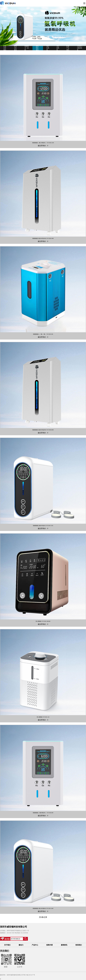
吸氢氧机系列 (37, 48)
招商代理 (49, 945)
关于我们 (7, 945)
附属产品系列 (68, 48)
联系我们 (79, 945)
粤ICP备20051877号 (29, 975)
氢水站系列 (48, 48)
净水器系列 (58, 48)
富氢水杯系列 (5, 48)
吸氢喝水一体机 (27, 48)
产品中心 (35, 945)
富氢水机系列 (15, 48)
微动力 (21, 945)
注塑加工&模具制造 (80, 48)
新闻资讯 (64, 945)
